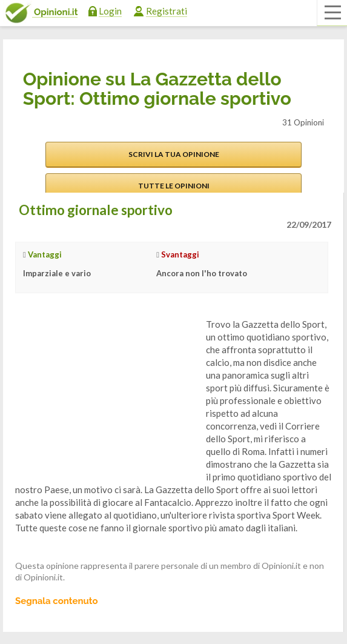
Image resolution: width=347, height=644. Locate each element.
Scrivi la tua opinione (174, 154)
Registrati (167, 11)
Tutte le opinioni (174, 186)
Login (110, 11)
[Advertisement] (106, 394)
